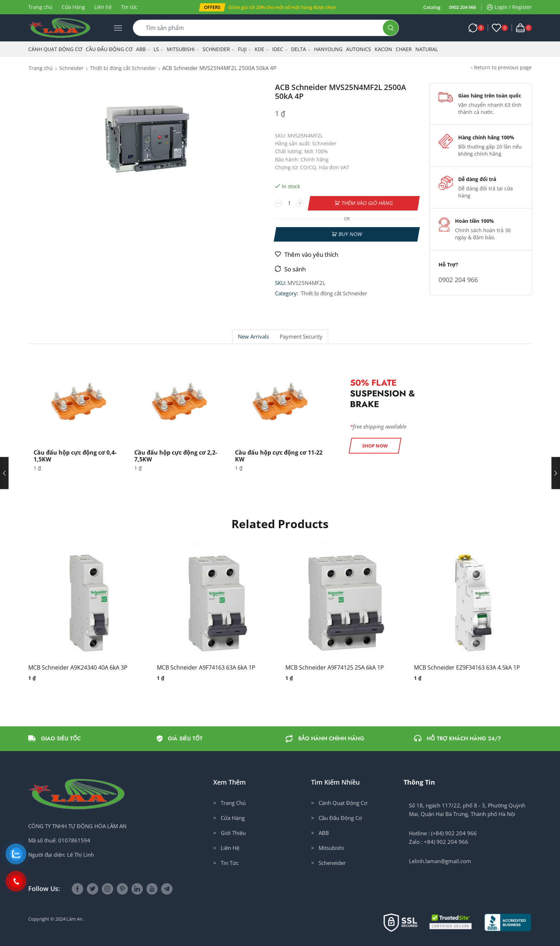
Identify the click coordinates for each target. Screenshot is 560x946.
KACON (383, 49)
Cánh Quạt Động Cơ (55, 49)
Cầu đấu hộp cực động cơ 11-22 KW (279, 456)
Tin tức (129, 7)
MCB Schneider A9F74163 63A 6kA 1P (206, 667)
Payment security (301, 337)
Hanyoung (328, 49)
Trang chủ (40, 7)
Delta (301, 49)
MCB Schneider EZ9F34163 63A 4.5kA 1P (467, 667)
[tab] (253, 337)
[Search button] (391, 28)
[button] (212, 7)
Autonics (359, 49)
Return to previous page (503, 67)
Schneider (218, 49)
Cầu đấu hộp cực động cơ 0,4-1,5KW (75, 456)
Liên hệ (103, 7)
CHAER (404, 49)
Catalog (432, 7)
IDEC (280, 49)
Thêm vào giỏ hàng (367, 203)
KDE (262, 49)
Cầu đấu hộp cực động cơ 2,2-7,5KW (176, 456)
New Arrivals (253, 337)
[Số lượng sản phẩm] (289, 203)
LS (158, 49)
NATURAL (427, 49)
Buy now (350, 234)
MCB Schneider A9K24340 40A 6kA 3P (78, 667)
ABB (143, 49)
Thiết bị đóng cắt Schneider (123, 68)
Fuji (244, 49)
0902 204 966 (462, 7)
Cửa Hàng (73, 7)
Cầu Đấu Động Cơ (109, 49)
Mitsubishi (183, 49)
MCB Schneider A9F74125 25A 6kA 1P (335, 667)
